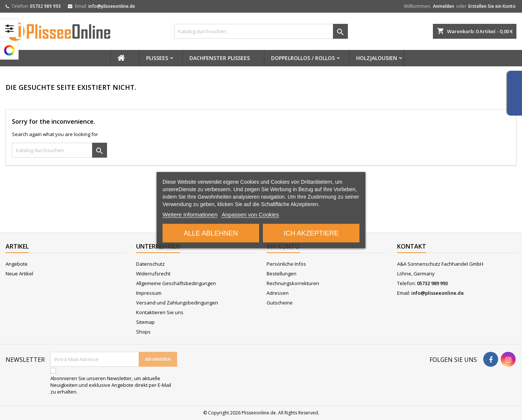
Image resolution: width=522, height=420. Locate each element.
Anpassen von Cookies (250, 214)
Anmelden (444, 6)
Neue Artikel (19, 274)
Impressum (149, 293)
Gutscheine (280, 303)
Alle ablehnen (211, 233)
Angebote (17, 264)
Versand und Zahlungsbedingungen (177, 303)
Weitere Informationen (190, 214)
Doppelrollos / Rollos (303, 58)
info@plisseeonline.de (112, 6)
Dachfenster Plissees (220, 58)
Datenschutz (150, 264)
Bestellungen (282, 274)
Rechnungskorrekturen (293, 283)
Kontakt (412, 246)
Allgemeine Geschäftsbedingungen (176, 283)
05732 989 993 (45, 6)
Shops (143, 332)
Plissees (157, 58)
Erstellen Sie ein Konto (492, 6)
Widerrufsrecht (153, 274)
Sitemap (145, 322)
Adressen (278, 293)
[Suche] (261, 31)
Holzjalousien (377, 58)
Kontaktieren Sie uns (160, 312)
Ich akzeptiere (311, 233)
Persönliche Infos (286, 264)
